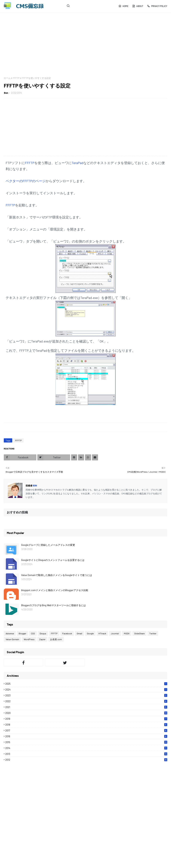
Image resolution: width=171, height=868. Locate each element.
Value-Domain (12, 639)
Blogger (22, 633)
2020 (86, 713)
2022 (86, 701)
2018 (86, 725)
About (138, 6)
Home (123, 6)
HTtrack (102, 633)
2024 (86, 690)
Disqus (43, 633)
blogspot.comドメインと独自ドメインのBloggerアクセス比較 (55, 590)
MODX (127, 633)
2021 (86, 707)
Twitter (153, 633)
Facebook (67, 633)
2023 (86, 695)
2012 (86, 760)
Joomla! (115, 633)
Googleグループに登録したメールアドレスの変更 (48, 545)
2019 (86, 719)
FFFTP (16, 78)
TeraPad (77, 163)
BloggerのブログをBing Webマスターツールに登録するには (53, 605)
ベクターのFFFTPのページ (26, 181)
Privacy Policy (157, 6)
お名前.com (56, 639)
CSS (33, 633)
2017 (86, 731)
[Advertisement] (85, 45)
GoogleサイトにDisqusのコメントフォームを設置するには (53, 560)
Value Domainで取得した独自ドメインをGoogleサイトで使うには (57, 575)
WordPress (29, 639)
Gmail (79, 633)
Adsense (10, 633)
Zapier (42, 639)
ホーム (7, 78)
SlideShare (139, 633)
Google (90, 633)
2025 (86, 684)
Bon (6, 93)
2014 (86, 748)
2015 (86, 742)
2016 (86, 736)
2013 (86, 754)
